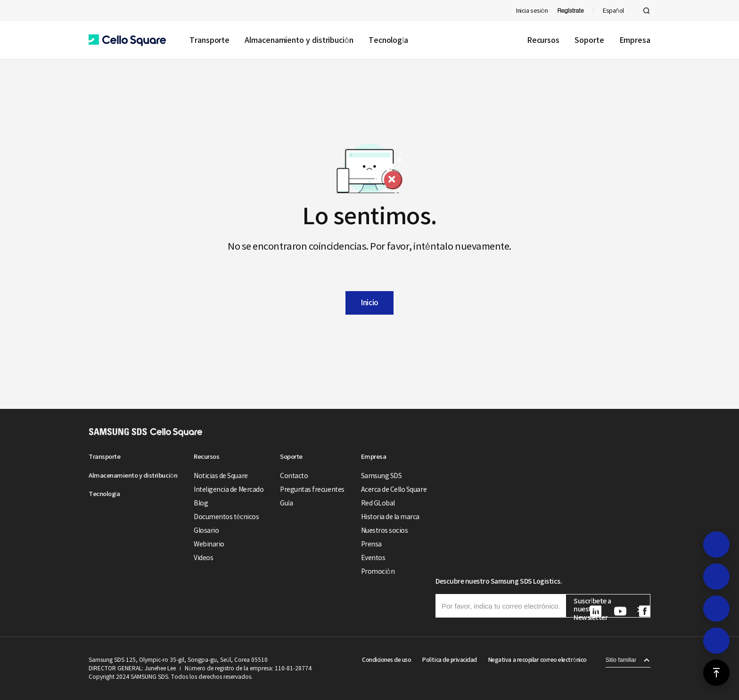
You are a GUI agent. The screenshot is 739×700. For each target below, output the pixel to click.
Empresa (635, 40)
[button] (127, 40)
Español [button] (613, 11)
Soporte (589, 40)
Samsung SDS (382, 476)
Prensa (371, 544)
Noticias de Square (221, 476)
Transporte (209, 40)
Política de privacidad (449, 660)
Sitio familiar (621, 660)
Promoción (378, 571)
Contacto (294, 476)
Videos (203, 558)
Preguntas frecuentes (312, 489)
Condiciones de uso (386, 660)
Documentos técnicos (226, 517)
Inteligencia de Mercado (229, 489)
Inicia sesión (532, 11)
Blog (201, 503)
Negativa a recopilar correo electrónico (538, 660)
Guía (287, 503)
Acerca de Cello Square (394, 489)
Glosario (206, 530)
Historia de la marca (390, 517)
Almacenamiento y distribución (299, 40)
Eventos (373, 558)
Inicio (369, 302)
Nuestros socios (385, 530)
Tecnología (388, 40)
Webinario (209, 544)
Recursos (543, 40)
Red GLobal (378, 503)
